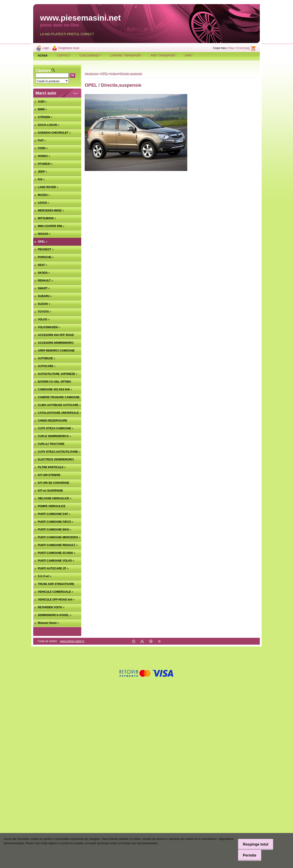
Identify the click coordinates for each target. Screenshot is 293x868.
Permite (248, 855)
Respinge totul (254, 844)
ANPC (189, 56)
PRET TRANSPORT (163, 56)
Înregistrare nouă (69, 48)
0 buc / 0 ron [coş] (239, 48)
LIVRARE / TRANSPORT (126, 56)
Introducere (92, 74)
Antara (114, 74)
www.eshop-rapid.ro (72, 641)
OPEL (105, 74)
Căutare (43, 70)
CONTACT (64, 56)
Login (46, 48)
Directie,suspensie (131, 74)
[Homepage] (43, 56)
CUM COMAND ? (90, 56)
